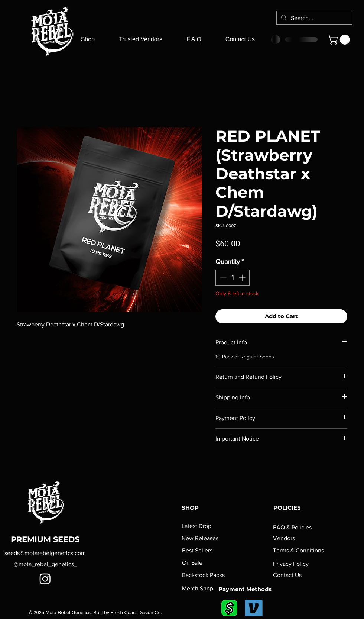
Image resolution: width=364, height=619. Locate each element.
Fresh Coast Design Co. (136, 612)
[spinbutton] (233, 278)
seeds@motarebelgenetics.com (45, 553)
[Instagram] (45, 579)
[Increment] (243, 278)
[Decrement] (222, 278)
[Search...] (313, 18)
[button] (340, 40)
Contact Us (287, 575)
